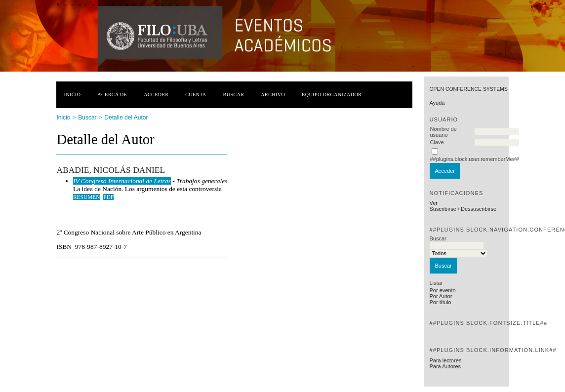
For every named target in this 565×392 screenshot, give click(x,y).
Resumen (87, 197)
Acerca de (112, 95)
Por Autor (441, 296)
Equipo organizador (332, 95)
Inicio (72, 95)
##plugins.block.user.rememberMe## (474, 159)
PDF (108, 197)
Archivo (273, 95)
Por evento (442, 290)
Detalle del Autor (126, 118)
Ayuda (437, 103)
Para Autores (445, 366)
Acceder (156, 95)
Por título (440, 302)
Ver (433, 203)
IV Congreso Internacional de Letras (122, 181)
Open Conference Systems (468, 89)
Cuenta (196, 95)
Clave (437, 142)
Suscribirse (443, 209)
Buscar (234, 95)
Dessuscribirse (479, 209)
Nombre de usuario (443, 132)
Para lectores (445, 360)
